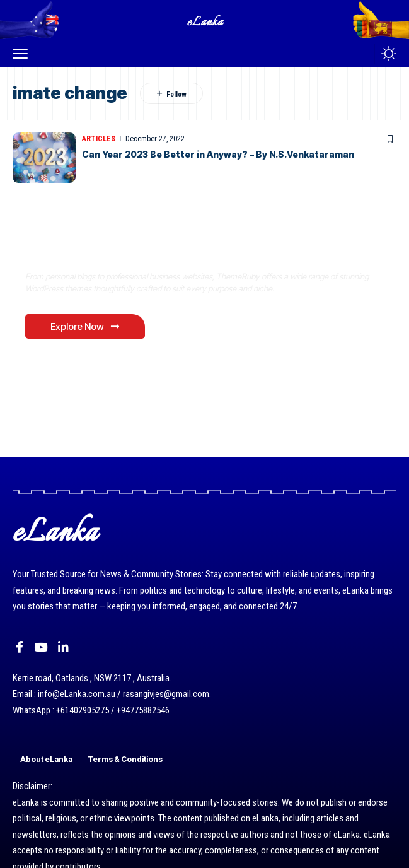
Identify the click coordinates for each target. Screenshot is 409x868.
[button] (23, 54)
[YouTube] (41, 647)
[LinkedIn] (63, 647)
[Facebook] (20, 647)
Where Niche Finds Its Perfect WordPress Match (165, 250)
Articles (99, 139)
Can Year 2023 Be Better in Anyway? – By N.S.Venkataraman (218, 154)
